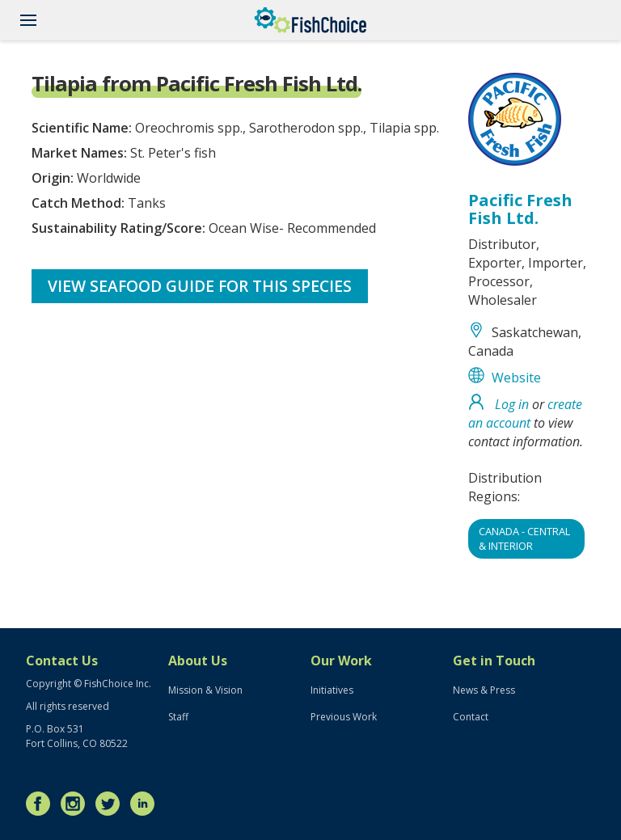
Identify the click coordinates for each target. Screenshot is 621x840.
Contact (471, 717)
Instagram (77, 804)
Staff (178, 717)
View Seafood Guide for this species (200, 286)
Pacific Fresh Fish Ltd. (520, 209)
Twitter (112, 804)
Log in (512, 404)
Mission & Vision (205, 690)
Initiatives (332, 690)
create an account (525, 414)
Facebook (42, 804)
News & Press (484, 690)
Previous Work (344, 717)
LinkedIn (146, 804)
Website (516, 378)
